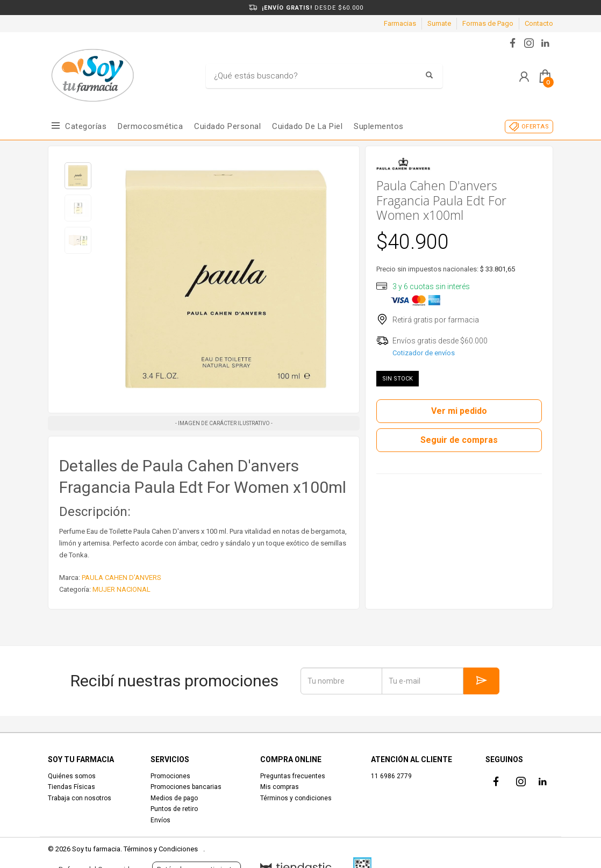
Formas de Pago (488, 23)
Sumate (439, 23)
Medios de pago (174, 798)
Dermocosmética (150, 126)
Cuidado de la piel (307, 126)
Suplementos (379, 126)
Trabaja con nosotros (80, 798)
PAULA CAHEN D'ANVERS (121, 578)
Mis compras (280, 787)
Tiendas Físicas (71, 787)
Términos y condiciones (296, 798)
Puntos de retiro (174, 809)
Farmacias (400, 23)
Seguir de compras (459, 440)
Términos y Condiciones (161, 849)
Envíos (160, 820)
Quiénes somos (72, 776)
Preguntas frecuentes (293, 776)
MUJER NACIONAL (121, 589)
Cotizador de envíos (424, 353)
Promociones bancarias (186, 787)
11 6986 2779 (391, 776)
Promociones (170, 776)
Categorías (86, 126)
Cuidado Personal (227, 126)
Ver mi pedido (459, 411)
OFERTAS (535, 127)
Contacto (539, 23)
